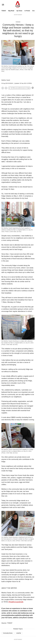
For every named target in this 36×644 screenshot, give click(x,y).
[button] (19, 88)
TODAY (4, 11)
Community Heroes (8, 633)
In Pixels (27, 11)
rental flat (19, 633)
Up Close (19, 11)
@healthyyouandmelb (16, 602)
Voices (18, 22)
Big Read (11, 11)
